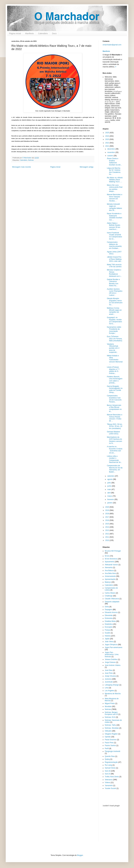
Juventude (109, 682)
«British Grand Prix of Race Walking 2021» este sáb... (115, 259)
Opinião (108, 737)
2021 (107, 146)
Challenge (109, 596)
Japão (107, 639)
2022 (107, 143)
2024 (107, 136)
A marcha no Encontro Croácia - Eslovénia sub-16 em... (115, 450)
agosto (110, 479)
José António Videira (113, 665)
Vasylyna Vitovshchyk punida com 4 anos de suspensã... (113, 348)
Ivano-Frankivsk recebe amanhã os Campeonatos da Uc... (114, 236)
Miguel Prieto (110, 703)
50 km (107, 556)
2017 (107, 517)
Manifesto (30, 33)
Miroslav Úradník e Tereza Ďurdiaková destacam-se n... (114, 273)
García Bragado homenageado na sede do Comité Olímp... (115, 389)
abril (109, 493)
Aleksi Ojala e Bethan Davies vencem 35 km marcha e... (114, 226)
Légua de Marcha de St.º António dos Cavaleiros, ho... (114, 171)
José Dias (109, 670)
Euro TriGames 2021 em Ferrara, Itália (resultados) (115, 339)
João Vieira (109, 642)
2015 (107, 524)
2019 (107, 510)
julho (109, 483)
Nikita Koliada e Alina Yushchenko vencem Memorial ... (115, 360)
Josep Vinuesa (110, 676)
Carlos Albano (110, 593)
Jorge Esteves (110, 662)
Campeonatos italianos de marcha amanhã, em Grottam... (114, 245)
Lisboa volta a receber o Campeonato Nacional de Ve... (114, 459)
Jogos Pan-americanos (114, 647)
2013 (107, 530)
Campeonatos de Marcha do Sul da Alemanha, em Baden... (115, 469)
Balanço (108, 582)
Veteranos (109, 780)
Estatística (109, 624)
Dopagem (108, 610)
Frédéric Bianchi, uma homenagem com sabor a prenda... (115, 380)
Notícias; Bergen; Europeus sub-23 (111, 713)
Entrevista (109, 618)
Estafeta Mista (110, 621)
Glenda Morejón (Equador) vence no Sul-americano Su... (115, 302)
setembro (111, 476)
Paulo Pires (109, 743)
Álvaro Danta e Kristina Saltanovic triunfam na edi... (114, 162)
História (108, 636)
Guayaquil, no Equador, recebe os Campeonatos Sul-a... (114, 321)
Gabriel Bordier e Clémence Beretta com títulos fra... (113, 283)
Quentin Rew (110, 756)
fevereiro (111, 499)
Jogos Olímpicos (111, 645)
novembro (111, 152)
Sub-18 (108, 771)
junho (110, 486)
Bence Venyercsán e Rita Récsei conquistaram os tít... (114, 408)
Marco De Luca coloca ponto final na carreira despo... (115, 188)
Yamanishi (109, 786)
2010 (107, 540)
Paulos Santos (110, 745)
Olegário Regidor (111, 734)
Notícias (31, 160)
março (110, 496)
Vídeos (107, 783)
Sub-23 (108, 774)
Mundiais (108, 706)
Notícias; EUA (110, 717)
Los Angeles (109, 691)
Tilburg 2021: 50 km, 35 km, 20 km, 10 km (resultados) (115, 426)
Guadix (107, 633)
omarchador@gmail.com (112, 45)
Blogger (80, 855)
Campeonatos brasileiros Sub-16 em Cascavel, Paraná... (114, 399)
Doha (107, 607)
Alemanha (109, 568)
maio (109, 489)
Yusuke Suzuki (110, 788)
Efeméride (109, 615)
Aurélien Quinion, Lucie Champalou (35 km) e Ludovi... (115, 292)
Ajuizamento (109, 562)
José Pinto (109, 673)
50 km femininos (111, 559)
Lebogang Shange (112, 685)
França (107, 630)
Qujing (107, 759)
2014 (107, 527)
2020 (107, 507)
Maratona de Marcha (113, 694)
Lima (107, 688)
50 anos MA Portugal (113, 551)
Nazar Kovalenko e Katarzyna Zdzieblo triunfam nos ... (115, 217)
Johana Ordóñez (111, 659)
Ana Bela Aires (110, 573)
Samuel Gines (110, 768)
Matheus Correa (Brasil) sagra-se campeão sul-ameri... (114, 311)
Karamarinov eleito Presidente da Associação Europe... (114, 330)
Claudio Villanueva (112, 599)
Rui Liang (108, 765)
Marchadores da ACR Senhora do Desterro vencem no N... (114, 440)
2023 (107, 139)
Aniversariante (110, 576)
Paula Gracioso (111, 740)
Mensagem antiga (87, 167)
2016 (107, 520)
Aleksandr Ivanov (111, 565)
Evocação (109, 627)
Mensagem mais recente (21, 167)
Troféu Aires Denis (112, 777)
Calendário (43, 33)
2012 (107, 534)
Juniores (108, 679)
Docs (54, 33)
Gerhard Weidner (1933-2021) (113, 433)
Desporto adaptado (112, 602)
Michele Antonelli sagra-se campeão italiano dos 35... (114, 207)
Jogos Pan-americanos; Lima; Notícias (112, 655)
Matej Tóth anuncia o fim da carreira (114, 266)
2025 (107, 133)
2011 (107, 537)
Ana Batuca (109, 571)
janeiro (110, 503)
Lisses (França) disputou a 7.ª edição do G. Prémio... (113, 370)
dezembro (111, 149)
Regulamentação (111, 762)
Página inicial (15, 33)
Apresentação (110, 579)
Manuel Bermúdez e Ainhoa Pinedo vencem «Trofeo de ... (115, 418)
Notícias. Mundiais (112, 728)
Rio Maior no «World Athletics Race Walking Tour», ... (115, 180)
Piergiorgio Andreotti (112, 751)
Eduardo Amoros (111, 612)
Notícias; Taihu (110, 725)
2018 (107, 514)
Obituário (108, 731)
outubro (110, 156)
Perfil (107, 748)
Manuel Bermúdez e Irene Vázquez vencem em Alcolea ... (115, 198)
